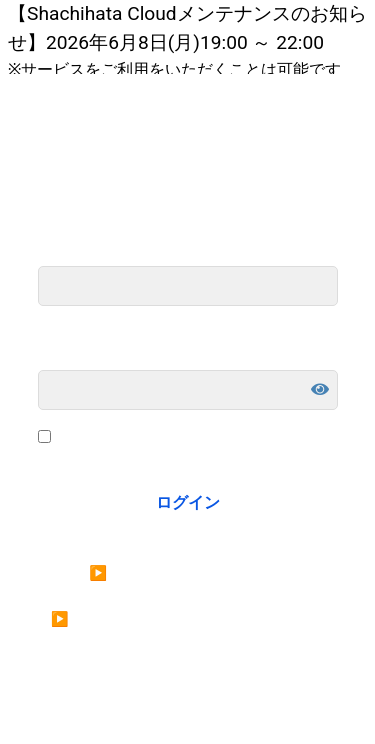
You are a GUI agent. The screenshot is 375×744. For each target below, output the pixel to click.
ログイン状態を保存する (142, 437)
